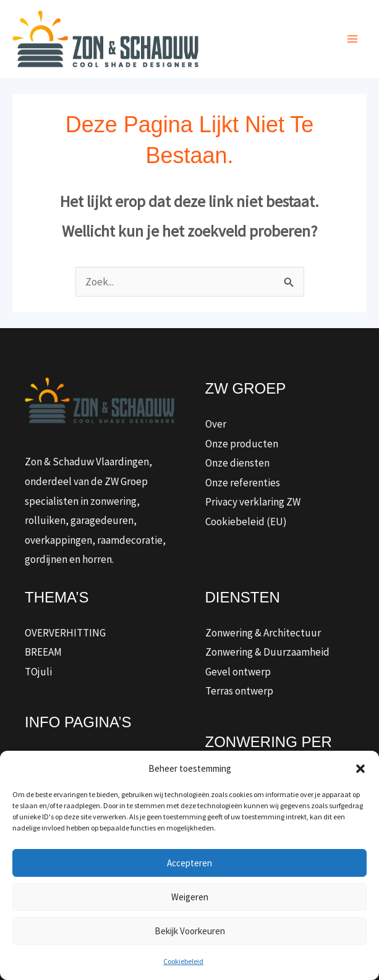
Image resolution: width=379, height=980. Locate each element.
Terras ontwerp (239, 691)
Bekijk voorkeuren (190, 931)
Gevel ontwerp (238, 672)
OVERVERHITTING (65, 633)
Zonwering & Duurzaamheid (267, 652)
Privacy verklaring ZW (253, 502)
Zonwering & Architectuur (263, 633)
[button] (360, 769)
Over (216, 424)
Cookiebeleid (183, 961)
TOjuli (38, 672)
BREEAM (43, 652)
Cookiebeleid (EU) (246, 522)
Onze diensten (237, 463)
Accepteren (189, 863)
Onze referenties (243, 483)
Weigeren (190, 897)
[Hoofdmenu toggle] (353, 39)
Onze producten (242, 444)
